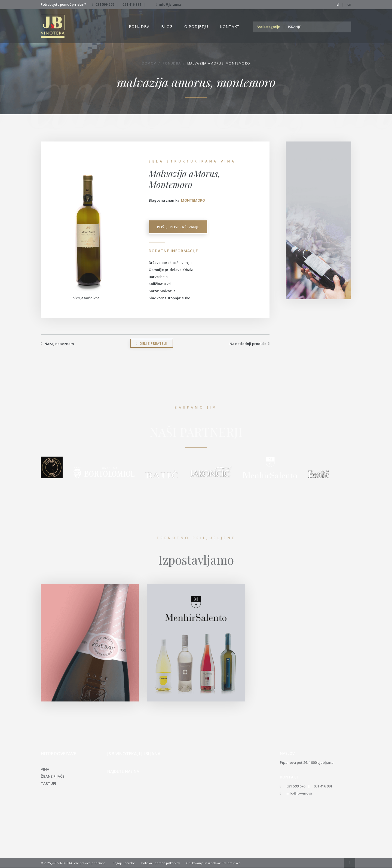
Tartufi (48, 784)
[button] (270, 27)
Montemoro (193, 200)
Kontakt (230, 27)
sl (338, 4)
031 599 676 (105, 4)
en (349, 4)
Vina (45, 769)
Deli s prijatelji (152, 344)
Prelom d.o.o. (232, 863)
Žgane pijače (53, 777)
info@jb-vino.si (169, 4)
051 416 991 (132, 4)
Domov (149, 64)
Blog (167, 27)
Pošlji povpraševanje (178, 227)
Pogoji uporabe (124, 863)
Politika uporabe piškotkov (161, 863)
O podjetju (196, 27)
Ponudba (139, 27)
